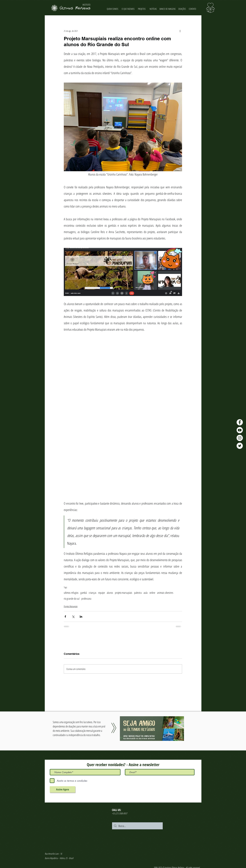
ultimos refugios (71, 593)
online (152, 593)
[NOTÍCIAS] (153, 9)
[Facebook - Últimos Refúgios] (240, 422)
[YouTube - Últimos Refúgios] (240, 430)
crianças (93, 593)
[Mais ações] (180, 31)
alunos (110, 593)
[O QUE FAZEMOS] (128, 9)
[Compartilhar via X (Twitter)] (73, 616)
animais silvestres (165, 593)
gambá (84, 593)
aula (146, 593)
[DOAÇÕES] (182, 9)
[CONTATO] (192, 9)
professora (86, 599)
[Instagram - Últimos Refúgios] (240, 438)
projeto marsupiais (124, 593)
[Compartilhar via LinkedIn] (81, 616)
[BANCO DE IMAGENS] (168, 9)
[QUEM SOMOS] (113, 9)
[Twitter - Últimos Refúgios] (240, 446)
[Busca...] (137, 826)
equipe (102, 593)
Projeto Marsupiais (71, 606)
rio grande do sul (72, 599)
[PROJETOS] (142, 9)
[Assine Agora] (62, 789)
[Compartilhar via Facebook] (65, 616)
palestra (138, 593)
